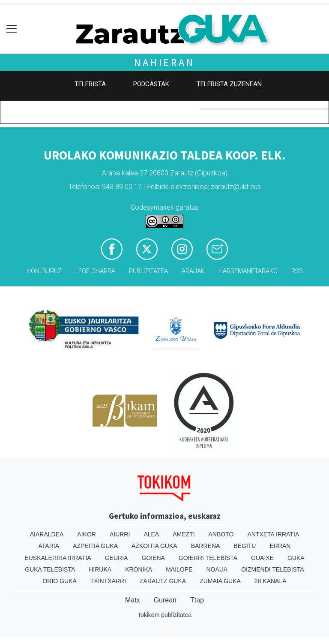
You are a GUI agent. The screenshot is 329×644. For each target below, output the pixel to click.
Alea (151, 534)
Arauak (193, 271)
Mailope (179, 569)
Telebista (90, 84)
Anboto (221, 534)
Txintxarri (108, 581)
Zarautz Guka (163, 581)
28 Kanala (271, 581)
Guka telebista (50, 569)
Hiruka (100, 569)
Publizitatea (148, 271)
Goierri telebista (208, 558)
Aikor (87, 534)
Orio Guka (59, 581)
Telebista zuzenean (229, 84)
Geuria (117, 558)
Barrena (206, 546)
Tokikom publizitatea (164, 615)
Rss (297, 271)
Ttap (197, 600)
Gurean (165, 600)
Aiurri (120, 534)
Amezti (184, 534)
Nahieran (164, 62)
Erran (280, 546)
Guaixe (262, 558)
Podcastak (151, 84)
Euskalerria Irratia (58, 558)
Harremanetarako (248, 271)
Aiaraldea (47, 534)
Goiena (153, 558)
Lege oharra (95, 271)
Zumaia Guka (220, 581)
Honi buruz (44, 271)
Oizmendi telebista (273, 569)
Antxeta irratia (273, 534)
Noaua (217, 569)
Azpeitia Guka (95, 546)
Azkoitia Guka (154, 546)
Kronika (139, 569)
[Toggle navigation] (12, 29)
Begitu (245, 546)
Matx (133, 600)
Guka (296, 558)
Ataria (49, 546)
